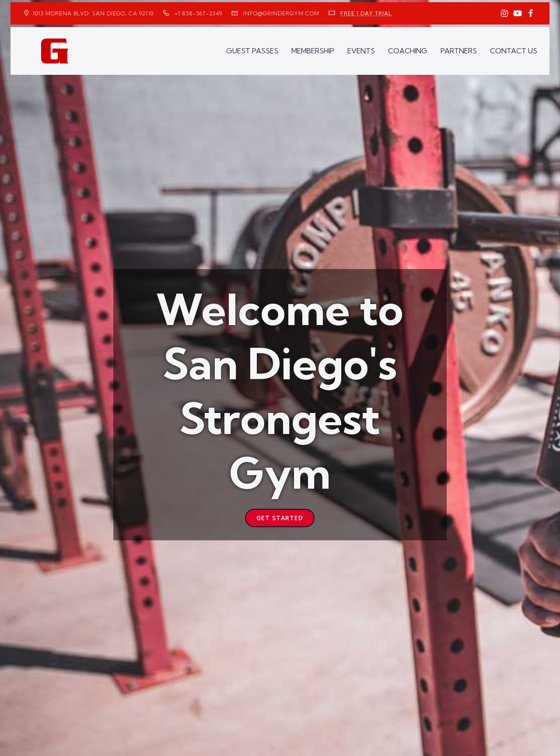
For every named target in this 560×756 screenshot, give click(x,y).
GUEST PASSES (252, 51)
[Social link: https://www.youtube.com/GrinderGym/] (518, 14)
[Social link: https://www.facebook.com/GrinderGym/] (531, 14)
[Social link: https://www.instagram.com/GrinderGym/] (504, 14)
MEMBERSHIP (313, 51)
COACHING (408, 51)
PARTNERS (459, 51)
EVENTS (361, 51)
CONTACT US (514, 51)
